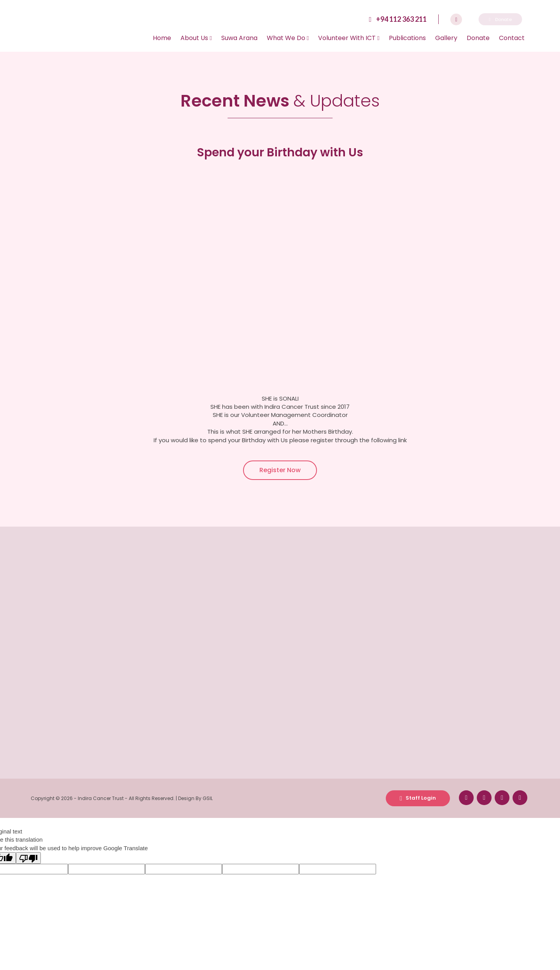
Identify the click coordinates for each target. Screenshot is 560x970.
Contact (512, 38)
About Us (196, 38)
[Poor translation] (28, 858)
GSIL (208, 798)
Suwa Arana (239, 38)
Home (162, 38)
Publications (407, 38)
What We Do (288, 38)
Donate (478, 38)
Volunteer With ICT (349, 38)
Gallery (446, 38)
